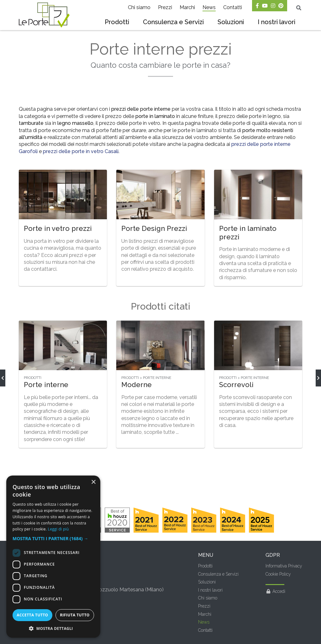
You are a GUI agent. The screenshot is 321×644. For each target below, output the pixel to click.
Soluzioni (231, 22)
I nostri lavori (276, 22)
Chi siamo (139, 7)
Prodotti (117, 22)
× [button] (93, 482)
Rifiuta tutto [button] (75, 615)
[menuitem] (117, 23)
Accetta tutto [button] (32, 615)
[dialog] (53, 557)
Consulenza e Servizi (173, 22)
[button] (53, 539)
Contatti (233, 7)
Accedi (275, 603)
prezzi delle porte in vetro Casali (81, 163)
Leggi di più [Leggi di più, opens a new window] (58, 529)
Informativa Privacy (284, 577)
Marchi (187, 7)
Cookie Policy (278, 585)
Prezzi (165, 7)
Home (24, 36)
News (209, 7)
